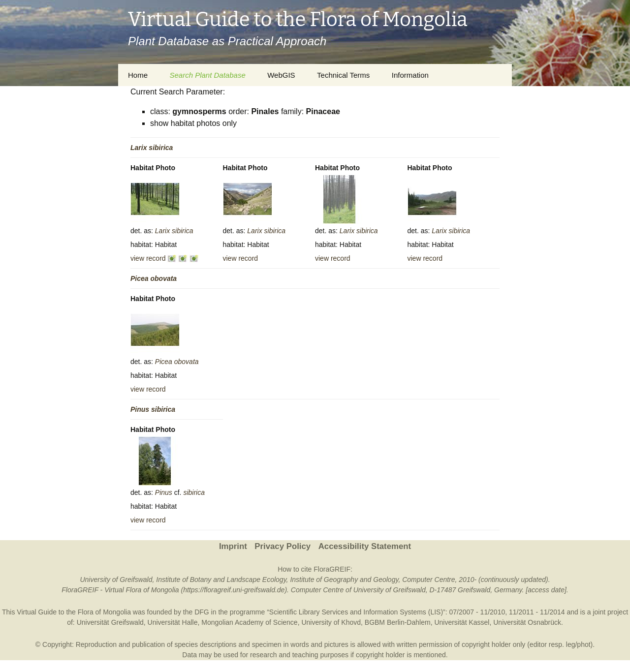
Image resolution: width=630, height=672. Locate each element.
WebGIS (281, 75)
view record (148, 258)
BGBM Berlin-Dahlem (398, 622)
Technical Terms (343, 75)
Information (410, 75)
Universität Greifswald (110, 622)
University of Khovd (331, 622)
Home (138, 75)
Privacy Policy (283, 546)
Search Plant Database (207, 75)
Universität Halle (173, 622)
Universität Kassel (462, 622)
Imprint (233, 546)
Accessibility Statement (365, 546)
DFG (202, 612)
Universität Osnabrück (527, 622)
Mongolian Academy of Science (249, 622)
